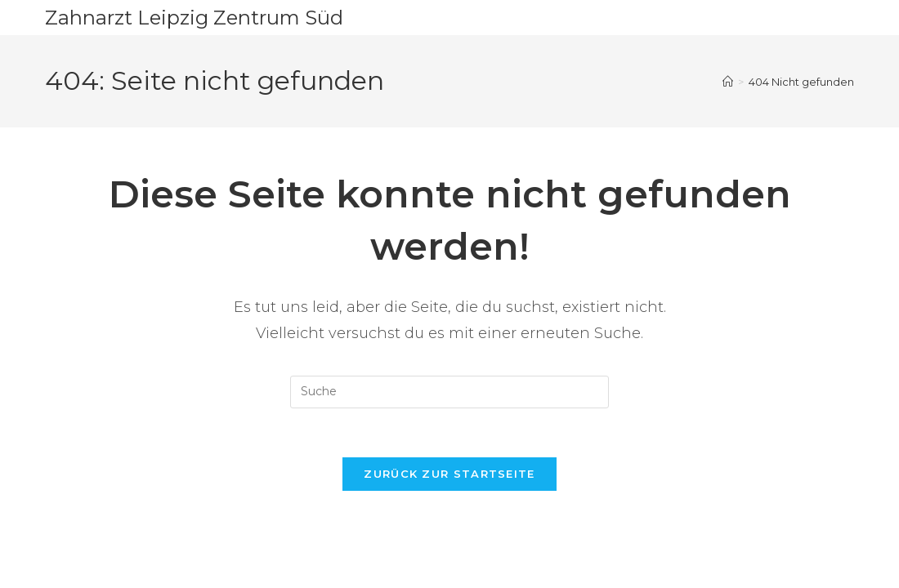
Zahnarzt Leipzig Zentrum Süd (194, 18)
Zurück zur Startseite (449, 474)
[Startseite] (728, 82)
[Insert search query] (449, 392)
